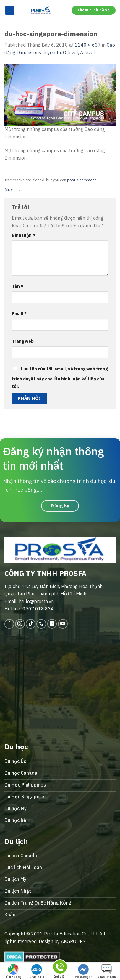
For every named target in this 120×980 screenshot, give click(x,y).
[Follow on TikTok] (31, 624)
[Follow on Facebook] (9, 624)
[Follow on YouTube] (63, 624)
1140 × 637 (88, 45)
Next (13, 190)
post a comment (82, 180)
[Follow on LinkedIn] (52, 624)
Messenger (83, 971)
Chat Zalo (37, 971)
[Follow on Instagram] (20, 624)
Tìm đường (13, 971)
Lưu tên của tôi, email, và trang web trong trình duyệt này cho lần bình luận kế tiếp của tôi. (60, 378)
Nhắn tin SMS (107, 971)
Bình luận (23, 235)
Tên (18, 286)
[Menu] (10, 10)
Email (19, 314)
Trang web (23, 341)
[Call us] (41, 624)
